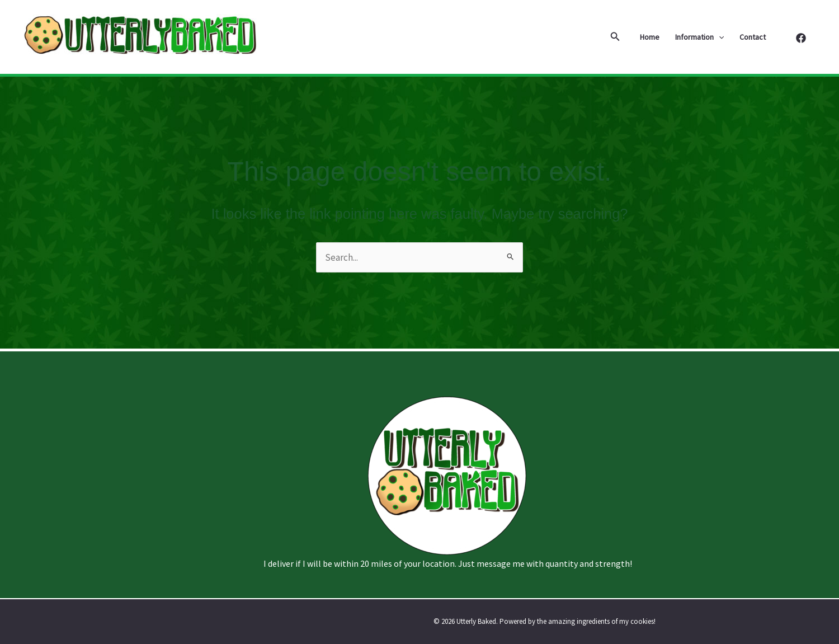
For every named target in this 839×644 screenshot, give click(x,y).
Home (650, 37)
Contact (753, 37)
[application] (719, 37)
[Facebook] (801, 38)
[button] (615, 37)
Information (699, 37)
